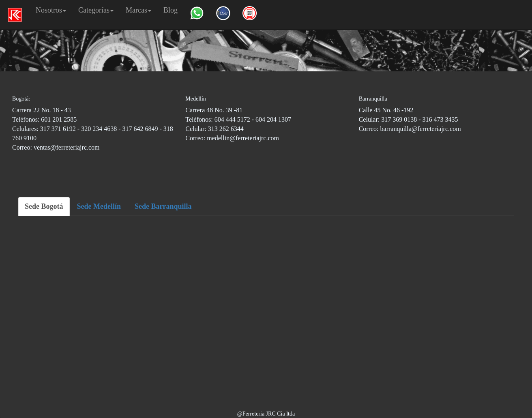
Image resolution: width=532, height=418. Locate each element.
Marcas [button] (138, 10)
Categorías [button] (96, 10)
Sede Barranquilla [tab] (163, 206)
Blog (171, 10)
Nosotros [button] (51, 10)
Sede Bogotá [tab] (44, 206)
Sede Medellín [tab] (99, 206)
